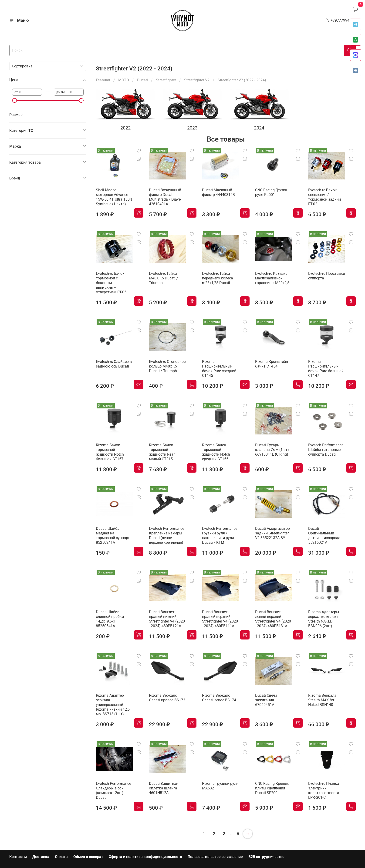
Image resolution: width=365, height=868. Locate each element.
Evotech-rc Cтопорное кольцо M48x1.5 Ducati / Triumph (167, 366)
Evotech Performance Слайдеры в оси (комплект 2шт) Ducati (113, 790)
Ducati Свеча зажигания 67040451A (266, 700)
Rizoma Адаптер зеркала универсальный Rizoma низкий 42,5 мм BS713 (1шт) (113, 705)
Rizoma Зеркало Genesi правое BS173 (167, 698)
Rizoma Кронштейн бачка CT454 (272, 364)
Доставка (41, 857)
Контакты (18, 857)
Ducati (142, 80)
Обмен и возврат (88, 857)
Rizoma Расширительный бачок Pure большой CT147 (326, 369)
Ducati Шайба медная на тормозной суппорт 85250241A (113, 535)
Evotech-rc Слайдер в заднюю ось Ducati (114, 364)
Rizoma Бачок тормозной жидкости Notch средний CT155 (216, 452)
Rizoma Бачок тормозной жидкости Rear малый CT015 (162, 452)
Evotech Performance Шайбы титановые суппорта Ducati (326, 450)
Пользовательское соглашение (215, 857)
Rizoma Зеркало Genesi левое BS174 (219, 698)
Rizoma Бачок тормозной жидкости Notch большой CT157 (110, 452)
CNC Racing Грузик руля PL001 (271, 192)
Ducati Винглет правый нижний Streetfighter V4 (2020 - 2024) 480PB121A (167, 619)
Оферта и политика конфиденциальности (145, 857)
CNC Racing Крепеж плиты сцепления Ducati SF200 (272, 788)
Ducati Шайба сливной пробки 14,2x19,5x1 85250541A (110, 619)
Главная (103, 80)
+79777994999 (341, 20)
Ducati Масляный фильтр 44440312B (218, 192)
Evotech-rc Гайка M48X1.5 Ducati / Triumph (164, 278)
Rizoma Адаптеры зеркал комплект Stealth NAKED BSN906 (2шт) (324, 619)
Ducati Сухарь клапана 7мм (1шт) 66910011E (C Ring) (272, 450)
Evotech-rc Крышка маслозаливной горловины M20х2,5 (272, 278)
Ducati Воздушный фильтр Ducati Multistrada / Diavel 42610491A (165, 197)
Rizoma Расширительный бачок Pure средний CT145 (219, 369)
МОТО (124, 80)
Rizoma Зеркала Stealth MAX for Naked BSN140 (322, 700)
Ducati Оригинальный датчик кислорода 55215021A (324, 535)
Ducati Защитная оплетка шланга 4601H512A (164, 788)
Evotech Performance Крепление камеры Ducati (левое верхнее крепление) (167, 535)
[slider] (14, 100)
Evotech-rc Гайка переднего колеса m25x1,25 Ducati (218, 278)
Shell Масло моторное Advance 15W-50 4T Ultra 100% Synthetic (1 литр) (114, 197)
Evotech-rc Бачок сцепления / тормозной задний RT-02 (324, 197)
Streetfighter (166, 80)
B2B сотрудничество (266, 857)
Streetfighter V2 (197, 80)
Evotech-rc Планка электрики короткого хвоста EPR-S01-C (324, 790)
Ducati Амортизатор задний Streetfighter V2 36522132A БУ (272, 533)
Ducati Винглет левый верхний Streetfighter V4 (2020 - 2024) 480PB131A (273, 619)
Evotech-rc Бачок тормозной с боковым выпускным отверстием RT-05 (111, 283)
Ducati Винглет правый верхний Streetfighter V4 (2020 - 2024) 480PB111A (220, 619)
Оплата (61, 857)
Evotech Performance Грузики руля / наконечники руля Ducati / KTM (220, 535)
